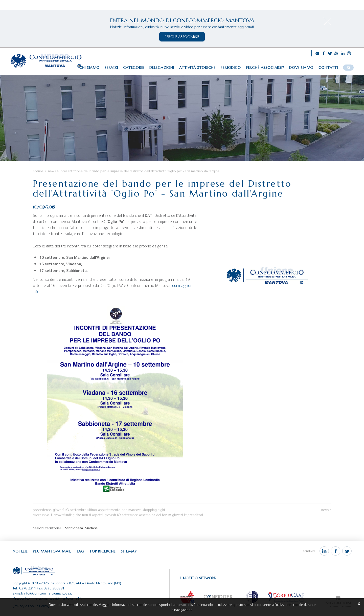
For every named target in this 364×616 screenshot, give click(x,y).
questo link (184, 604)
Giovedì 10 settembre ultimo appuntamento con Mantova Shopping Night (109, 510)
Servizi (111, 68)
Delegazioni (162, 68)
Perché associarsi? (265, 68)
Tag (80, 551)
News (52, 171)
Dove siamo (301, 68)
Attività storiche (197, 68)
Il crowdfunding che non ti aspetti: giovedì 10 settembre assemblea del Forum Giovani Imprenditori (127, 515)
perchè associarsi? (182, 37)
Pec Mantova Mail (52, 551)
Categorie (134, 68)
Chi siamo (90, 68)
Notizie (38, 171)
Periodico (231, 68)
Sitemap (129, 551)
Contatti (328, 68)
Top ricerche (103, 551)
